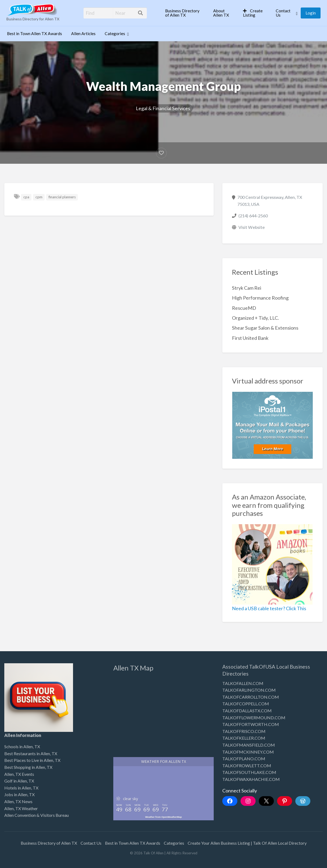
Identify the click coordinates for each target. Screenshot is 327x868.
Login (311, 13)
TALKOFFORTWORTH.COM (251, 724)
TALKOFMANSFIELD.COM (249, 745)
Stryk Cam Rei (247, 288)
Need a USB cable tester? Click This (269, 608)
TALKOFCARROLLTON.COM (251, 697)
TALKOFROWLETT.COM (247, 765)
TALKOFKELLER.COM (244, 738)
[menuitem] (185, 13)
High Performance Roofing (260, 298)
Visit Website (252, 227)
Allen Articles (83, 33)
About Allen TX (221, 13)
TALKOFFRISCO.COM (244, 731)
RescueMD (244, 308)
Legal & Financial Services (163, 108)
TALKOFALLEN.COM (243, 683)
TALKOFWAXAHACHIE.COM (251, 779)
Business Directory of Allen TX (182, 13)
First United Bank (250, 338)
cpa (26, 197)
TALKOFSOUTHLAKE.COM (249, 772)
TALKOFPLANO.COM (244, 759)
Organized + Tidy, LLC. (255, 318)
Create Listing (253, 13)
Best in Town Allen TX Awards (34, 33)
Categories (115, 33)
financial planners (62, 197)
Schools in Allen (19, 746)
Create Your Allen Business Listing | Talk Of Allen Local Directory (247, 843)
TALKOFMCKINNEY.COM (248, 752)
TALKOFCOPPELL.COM (246, 704)
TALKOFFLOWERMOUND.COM (254, 718)
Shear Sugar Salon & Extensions (265, 328)
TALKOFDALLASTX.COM (247, 711)
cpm (39, 197)
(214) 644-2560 (253, 216)
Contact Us (283, 13)
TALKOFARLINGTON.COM (249, 690)
